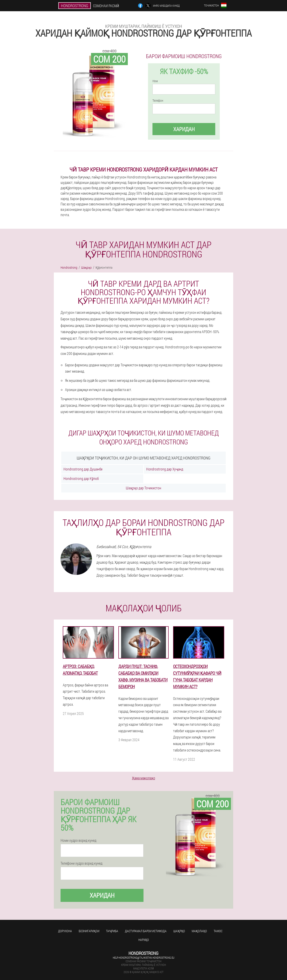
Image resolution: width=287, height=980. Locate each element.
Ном (155, 81)
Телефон (158, 101)
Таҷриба (112, 931)
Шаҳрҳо (179, 931)
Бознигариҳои (89, 931)
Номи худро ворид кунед (78, 840)
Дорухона (65, 931)
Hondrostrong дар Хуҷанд (165, 469)
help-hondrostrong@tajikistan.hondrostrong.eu (144, 958)
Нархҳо (144, 940)
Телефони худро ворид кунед (82, 863)
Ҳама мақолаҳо (144, 778)
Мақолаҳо (199, 931)
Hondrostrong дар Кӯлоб (81, 478)
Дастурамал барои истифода (146, 931)
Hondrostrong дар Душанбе (83, 469)
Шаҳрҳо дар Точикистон (143, 488)
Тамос (218, 931)
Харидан (184, 129)
